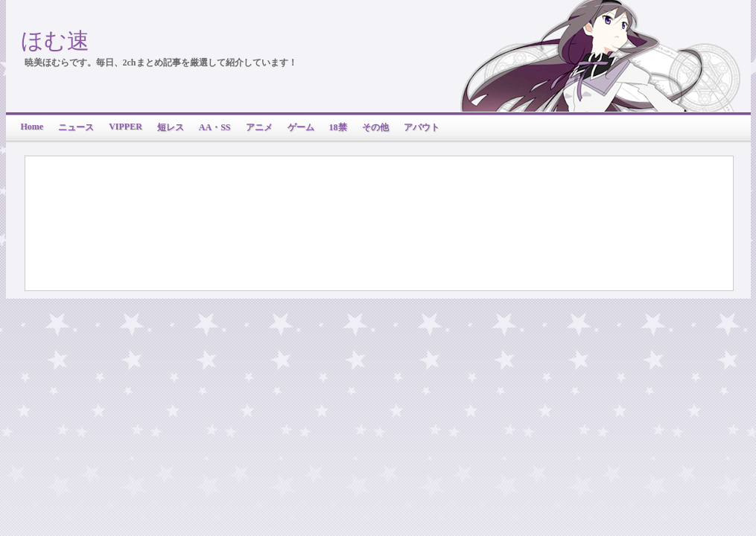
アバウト (422, 127)
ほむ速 (55, 41)
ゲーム (301, 127)
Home (32, 127)
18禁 (338, 127)
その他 (375, 127)
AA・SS (215, 127)
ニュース (76, 127)
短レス (171, 127)
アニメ (259, 127)
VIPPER (126, 127)
